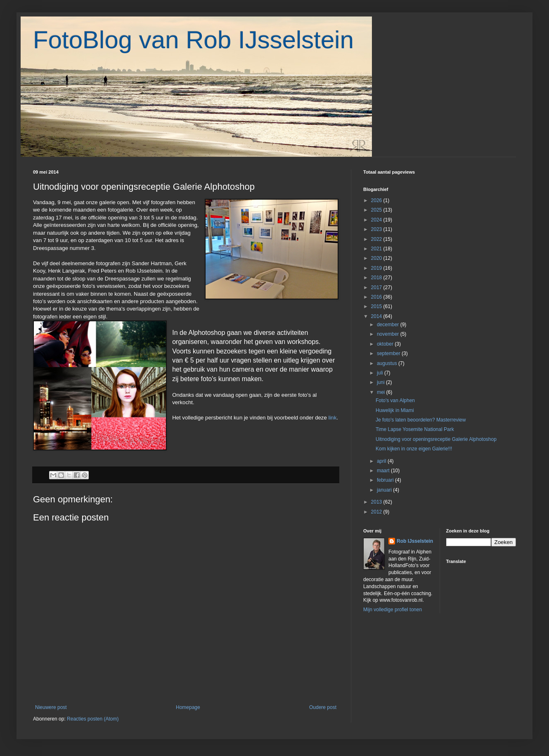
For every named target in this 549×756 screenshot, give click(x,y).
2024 (377, 220)
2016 (377, 297)
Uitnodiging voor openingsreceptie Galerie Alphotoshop (436, 439)
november (389, 334)
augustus (388, 363)
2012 (377, 512)
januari (385, 490)
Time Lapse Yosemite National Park (415, 429)
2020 (377, 258)
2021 (377, 249)
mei (382, 392)
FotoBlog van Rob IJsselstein (193, 40)
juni (381, 382)
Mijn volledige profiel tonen (393, 610)
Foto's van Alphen (395, 400)
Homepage (188, 707)
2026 (377, 200)
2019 (377, 268)
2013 (377, 502)
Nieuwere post (51, 707)
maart (384, 471)
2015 (377, 306)
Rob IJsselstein (415, 541)
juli (381, 373)
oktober (386, 344)
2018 (377, 278)
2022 (377, 239)
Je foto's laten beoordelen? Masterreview (421, 420)
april (382, 461)
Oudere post (323, 707)
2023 (377, 229)
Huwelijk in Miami (395, 410)
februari (386, 480)
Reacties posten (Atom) (93, 719)
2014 (377, 316)
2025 (377, 210)
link (332, 418)
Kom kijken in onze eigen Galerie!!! (414, 449)
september (389, 353)
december (389, 325)
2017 (377, 287)
